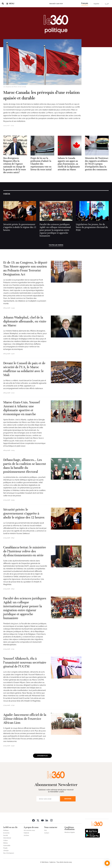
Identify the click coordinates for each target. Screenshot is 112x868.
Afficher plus (42, 756)
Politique (6, 830)
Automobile (7, 846)
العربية (107, 4)
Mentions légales (70, 832)
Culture (5, 840)
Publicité (26, 833)
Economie (6, 833)
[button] (107, 863)
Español (96, 4)
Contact (47, 833)
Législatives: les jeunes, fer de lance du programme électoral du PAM (92, 227)
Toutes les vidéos (56, 245)
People (5, 848)
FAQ (45, 830)
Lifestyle (6, 851)
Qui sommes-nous (29, 830)
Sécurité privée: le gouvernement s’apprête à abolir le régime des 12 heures (20, 227)
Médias (6, 843)
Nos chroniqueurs (9, 853)
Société (6, 835)
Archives (26, 835)
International (7, 838)
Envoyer (68, 799)
